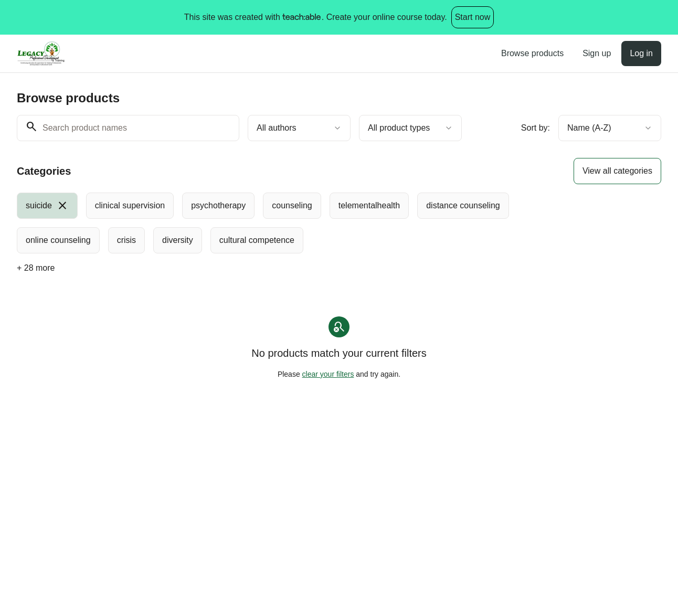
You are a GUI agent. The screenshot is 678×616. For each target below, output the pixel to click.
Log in (641, 53)
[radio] (47, 206)
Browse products (532, 53)
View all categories (617, 171)
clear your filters (328, 374)
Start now (473, 17)
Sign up (597, 53)
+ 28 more (36, 268)
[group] (308, 223)
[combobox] (299, 128)
